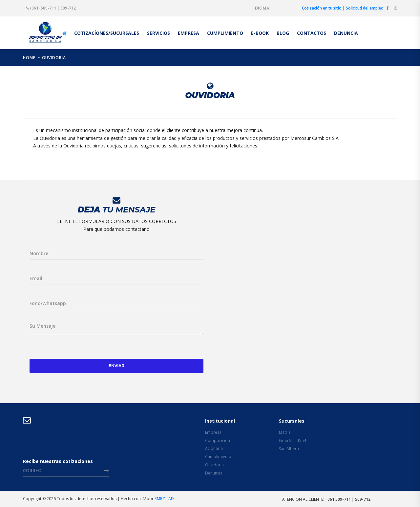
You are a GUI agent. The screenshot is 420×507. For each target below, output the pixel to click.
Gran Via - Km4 (293, 441)
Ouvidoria (54, 58)
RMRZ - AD (164, 499)
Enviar (116, 366)
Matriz (285, 432)
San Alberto (290, 449)
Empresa (213, 432)
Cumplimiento (218, 457)
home (29, 58)
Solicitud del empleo (365, 8)
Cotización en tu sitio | (323, 8)
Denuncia (214, 473)
